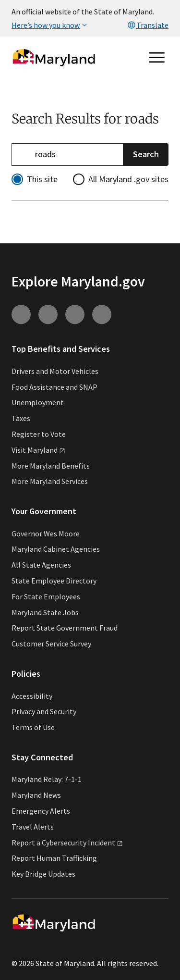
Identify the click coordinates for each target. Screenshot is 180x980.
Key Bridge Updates (43, 874)
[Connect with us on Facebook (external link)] (75, 314)
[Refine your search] (67, 155)
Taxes (21, 418)
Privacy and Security (44, 712)
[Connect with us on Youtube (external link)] (48, 314)
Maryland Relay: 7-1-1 (47, 780)
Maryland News (36, 795)
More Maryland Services (50, 482)
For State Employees (46, 596)
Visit (38, 450)
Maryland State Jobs (45, 612)
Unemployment (38, 403)
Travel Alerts (33, 827)
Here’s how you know (50, 25)
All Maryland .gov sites (128, 179)
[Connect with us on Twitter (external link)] (102, 314)
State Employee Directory (54, 581)
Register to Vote (39, 434)
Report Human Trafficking (54, 858)
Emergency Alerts (41, 811)
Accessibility (32, 696)
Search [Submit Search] (146, 154)
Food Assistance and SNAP (54, 387)
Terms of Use (33, 727)
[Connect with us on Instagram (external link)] (21, 314)
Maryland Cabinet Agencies (56, 549)
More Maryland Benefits (51, 466)
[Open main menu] (157, 58)
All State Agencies (41, 565)
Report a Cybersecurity (67, 843)
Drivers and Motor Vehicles (55, 371)
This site (42, 179)
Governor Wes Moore (46, 533)
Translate (148, 25)
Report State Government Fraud (65, 628)
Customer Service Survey (51, 644)
